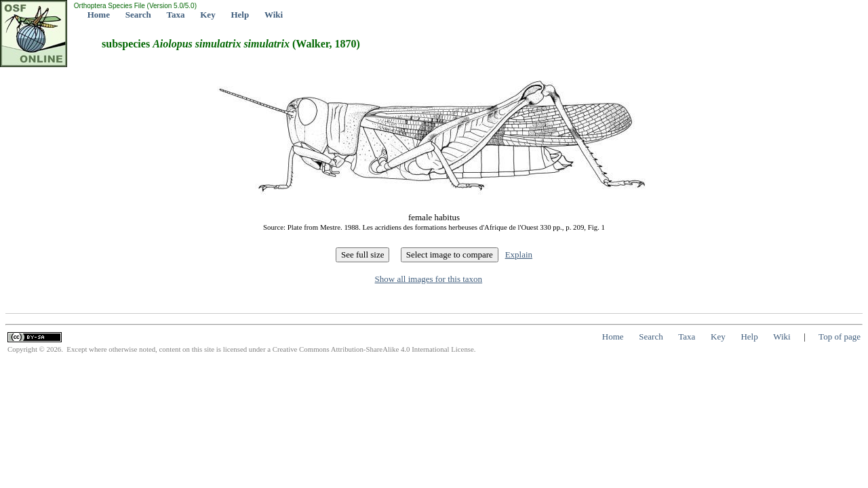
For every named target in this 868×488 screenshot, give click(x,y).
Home (99, 15)
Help (240, 15)
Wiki (274, 15)
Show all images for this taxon (429, 279)
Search (138, 15)
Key (208, 15)
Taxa (176, 15)
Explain (519, 255)
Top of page (840, 337)
